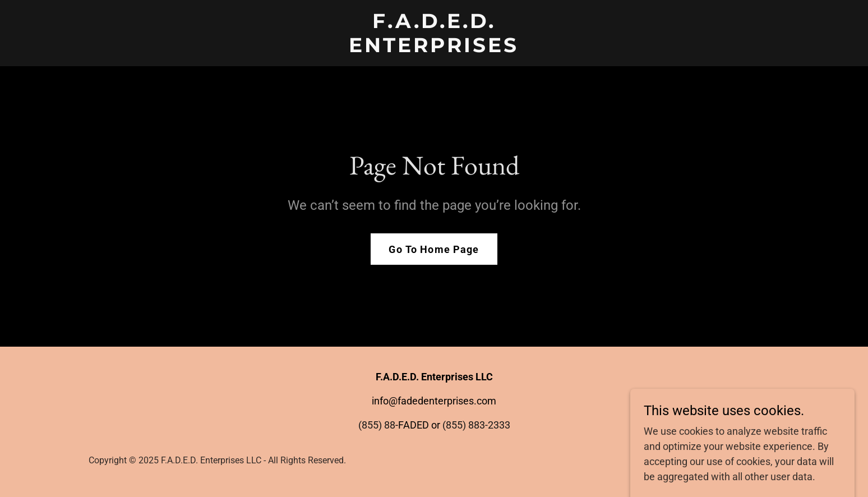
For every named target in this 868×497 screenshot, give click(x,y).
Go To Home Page (434, 249)
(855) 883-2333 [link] (476, 425)
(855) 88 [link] (377, 425)
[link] (434, 49)
